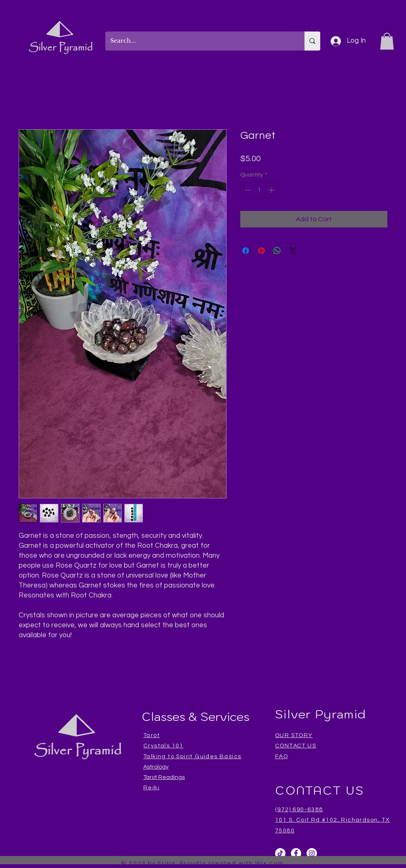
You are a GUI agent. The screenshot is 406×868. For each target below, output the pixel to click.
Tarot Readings (164, 777)
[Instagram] (312, 853)
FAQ (282, 757)
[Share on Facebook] (246, 251)
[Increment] (272, 190)
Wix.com (270, 863)
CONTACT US (296, 746)
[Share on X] (293, 251)
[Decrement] (247, 190)
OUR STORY (294, 735)
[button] (387, 41)
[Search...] (199, 41)
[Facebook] (296, 853)
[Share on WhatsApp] (277, 251)
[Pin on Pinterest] (261, 251)
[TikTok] (280, 853)
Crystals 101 (163, 746)
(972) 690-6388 (299, 810)
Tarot (152, 735)
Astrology (156, 767)
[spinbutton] (259, 190)
